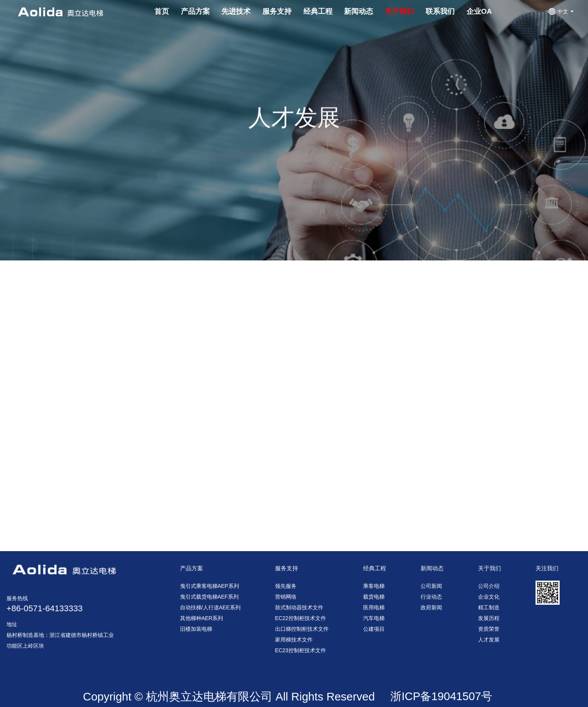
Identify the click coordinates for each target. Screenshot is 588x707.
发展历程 (489, 618)
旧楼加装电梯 (196, 629)
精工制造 (489, 607)
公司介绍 (489, 586)
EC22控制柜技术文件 (301, 618)
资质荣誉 (489, 629)
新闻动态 (432, 568)
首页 (162, 11)
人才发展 (489, 640)
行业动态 (431, 597)
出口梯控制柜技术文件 (302, 629)
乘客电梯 (374, 586)
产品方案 (192, 568)
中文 (562, 11)
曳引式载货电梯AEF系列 (209, 597)
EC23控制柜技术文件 (301, 650)
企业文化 (489, 597)
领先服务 (286, 586)
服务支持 (287, 568)
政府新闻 (431, 607)
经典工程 (375, 568)
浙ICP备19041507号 (441, 696)
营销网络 (286, 597)
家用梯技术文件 (294, 640)
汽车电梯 (374, 618)
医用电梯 (374, 607)
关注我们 (547, 568)
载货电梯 (374, 597)
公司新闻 (431, 586)
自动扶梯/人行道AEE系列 (210, 607)
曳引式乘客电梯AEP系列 (210, 586)
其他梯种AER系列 (202, 618)
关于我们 (490, 568)
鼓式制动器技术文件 (299, 607)
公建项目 (374, 629)
